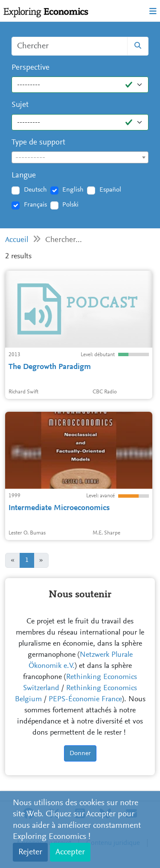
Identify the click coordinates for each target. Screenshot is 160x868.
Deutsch (35, 190)
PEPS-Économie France (85, 700)
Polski (70, 205)
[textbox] (80, 158)
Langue (24, 176)
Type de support (38, 143)
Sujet (20, 105)
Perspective (31, 68)
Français (35, 205)
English (73, 190)
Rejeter (30, 852)
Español (110, 190)
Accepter (70, 852)
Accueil (17, 240)
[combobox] (80, 157)
